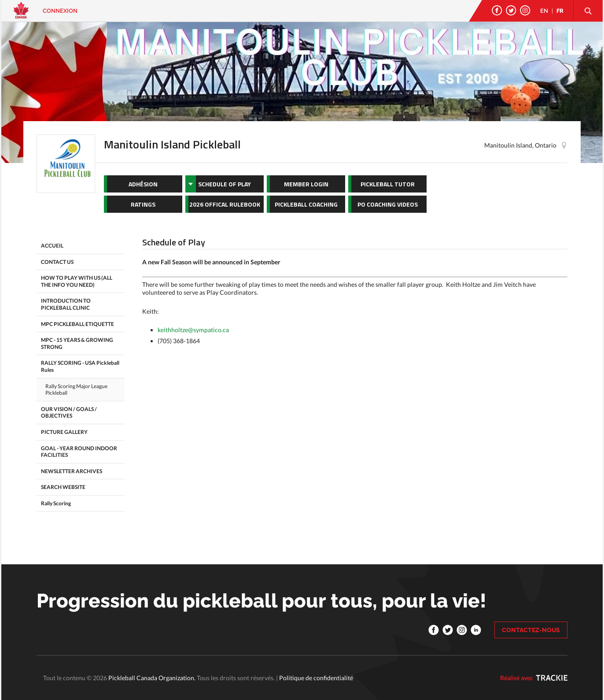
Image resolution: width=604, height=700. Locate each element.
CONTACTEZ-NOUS (531, 630)
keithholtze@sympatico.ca (193, 330)
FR (560, 11)
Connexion (60, 11)
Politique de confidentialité (316, 678)
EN (544, 11)
